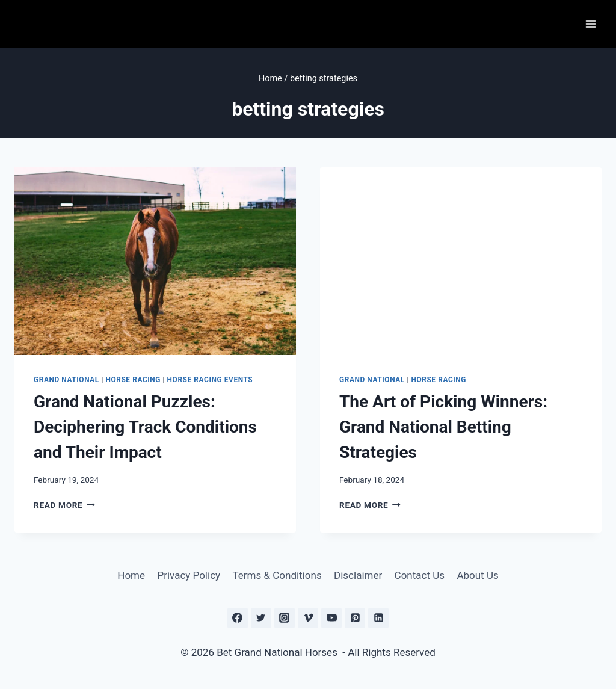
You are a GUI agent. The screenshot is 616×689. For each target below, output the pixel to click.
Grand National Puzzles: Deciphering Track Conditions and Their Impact (145, 427)
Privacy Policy (189, 575)
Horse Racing (133, 380)
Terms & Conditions (277, 575)
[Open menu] (590, 24)
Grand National (66, 380)
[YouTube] (331, 618)
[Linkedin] (378, 618)
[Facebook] (238, 618)
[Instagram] (285, 618)
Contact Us (420, 575)
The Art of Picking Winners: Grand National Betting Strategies (443, 427)
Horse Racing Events (210, 380)
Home (131, 575)
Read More (64, 505)
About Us (477, 575)
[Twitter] (261, 618)
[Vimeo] (308, 618)
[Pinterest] (355, 618)
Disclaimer (358, 575)
